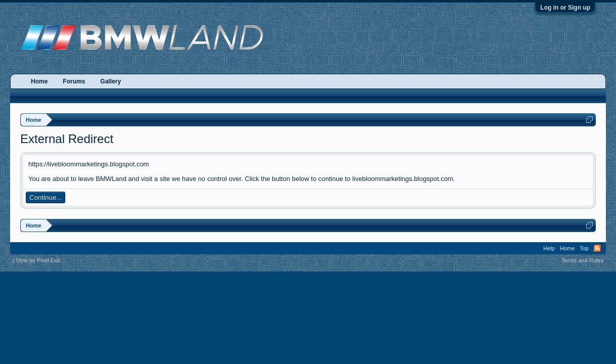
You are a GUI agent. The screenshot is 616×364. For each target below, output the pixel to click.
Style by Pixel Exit (38, 260)
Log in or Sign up (565, 8)
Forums (74, 81)
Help (549, 248)
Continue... (46, 197)
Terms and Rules (582, 260)
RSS (597, 248)
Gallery (111, 81)
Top (584, 248)
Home (39, 81)
